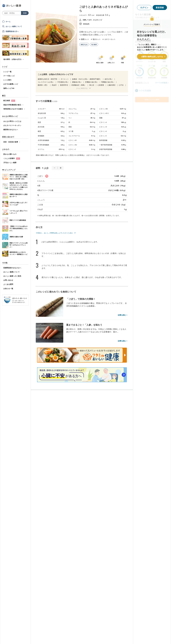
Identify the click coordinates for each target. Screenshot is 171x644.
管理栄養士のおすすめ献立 (13, 109)
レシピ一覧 (7, 72)
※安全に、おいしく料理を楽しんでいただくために (54, 233)
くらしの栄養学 (12, 158)
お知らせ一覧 (8, 288)
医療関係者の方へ (12, 31)
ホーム (8, 21)
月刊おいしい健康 (10, 162)
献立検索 (9, 100)
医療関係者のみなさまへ (12, 268)
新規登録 (160, 7)
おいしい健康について (14, 26)
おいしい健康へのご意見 (12, 276)
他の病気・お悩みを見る (12, 59)
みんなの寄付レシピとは (12, 121)
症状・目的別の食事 (11, 142)
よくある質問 (8, 284)
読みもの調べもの (10, 154)
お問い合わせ (8, 280)
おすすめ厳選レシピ (11, 84)
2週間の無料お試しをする (152, 56)
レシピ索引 (7, 80)
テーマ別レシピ (9, 76)
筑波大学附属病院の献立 (12, 105)
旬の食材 (94, 44)
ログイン (144, 7)
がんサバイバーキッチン (12, 125)
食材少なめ (84, 44)
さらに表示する (82, 88)
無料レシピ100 (9, 88)
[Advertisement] (85, 638)
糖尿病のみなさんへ (11, 129)
